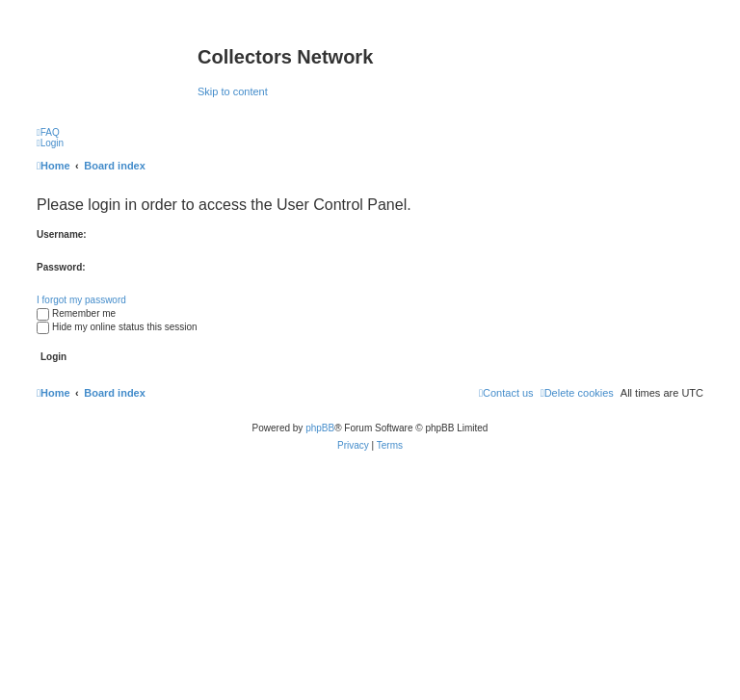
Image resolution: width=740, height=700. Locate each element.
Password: (61, 267)
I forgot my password (81, 300)
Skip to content (233, 91)
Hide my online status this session (117, 327)
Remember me (76, 313)
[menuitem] (48, 132)
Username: (62, 234)
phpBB (320, 428)
